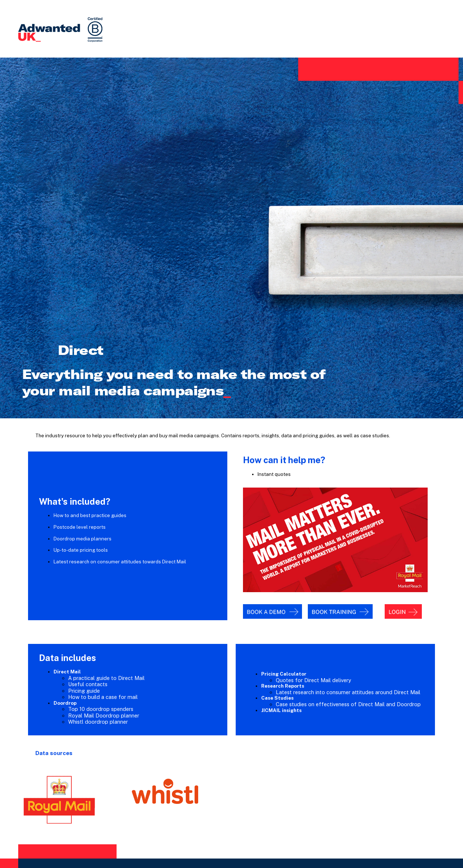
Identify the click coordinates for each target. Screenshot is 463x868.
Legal (307, 845)
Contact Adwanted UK (231, 801)
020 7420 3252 (206, 811)
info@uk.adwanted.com (248, 811)
